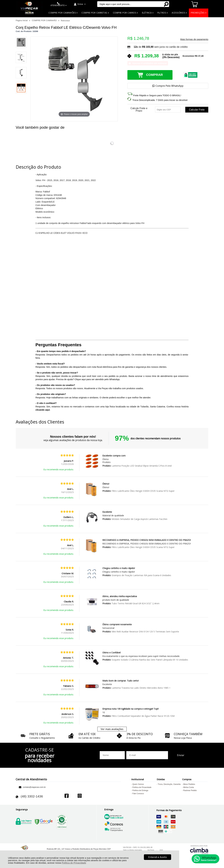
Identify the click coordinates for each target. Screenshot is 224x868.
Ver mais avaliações (112, 729)
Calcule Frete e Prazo (139, 110)
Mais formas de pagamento (194, 39)
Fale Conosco (138, 794)
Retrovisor (65, 21)
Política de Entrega (140, 790)
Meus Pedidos (189, 784)
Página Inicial (22, 20)
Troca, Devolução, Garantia (169, 784)
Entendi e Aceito (158, 857)
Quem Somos (138, 784)
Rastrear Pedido (190, 790)
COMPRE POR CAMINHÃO (44, 20)
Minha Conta (189, 787)
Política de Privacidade (74, 863)
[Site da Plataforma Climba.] (199, 849)
